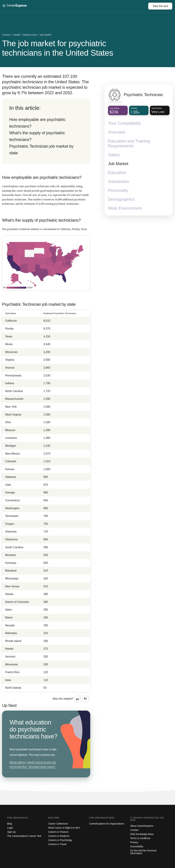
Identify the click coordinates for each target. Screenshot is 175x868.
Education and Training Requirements (129, 144)
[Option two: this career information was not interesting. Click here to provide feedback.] (86, 699)
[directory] (46, 131)
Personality (118, 191)
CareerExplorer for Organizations (107, 824)
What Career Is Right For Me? (64, 828)
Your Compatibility (124, 123)
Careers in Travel (57, 844)
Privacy (134, 842)
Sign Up (11, 832)
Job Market (118, 164)
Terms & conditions (140, 838)
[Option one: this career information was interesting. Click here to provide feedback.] (78, 699)
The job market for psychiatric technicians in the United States (58, 48)
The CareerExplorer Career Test (24, 836)
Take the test (160, 6)
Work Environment (125, 208)
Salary (114, 155)
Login (10, 828)
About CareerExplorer (142, 826)
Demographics (121, 199)
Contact (134, 830)
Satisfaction (119, 182)
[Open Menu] (75, 6)
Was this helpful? (63, 699)
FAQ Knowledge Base (142, 834)
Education (117, 173)
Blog (10, 824)
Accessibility (137, 846)
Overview (117, 132)
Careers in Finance (58, 832)
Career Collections (58, 824)
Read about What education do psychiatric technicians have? (33, 765)
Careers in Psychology (60, 840)
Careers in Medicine (59, 836)
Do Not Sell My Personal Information (143, 852)
